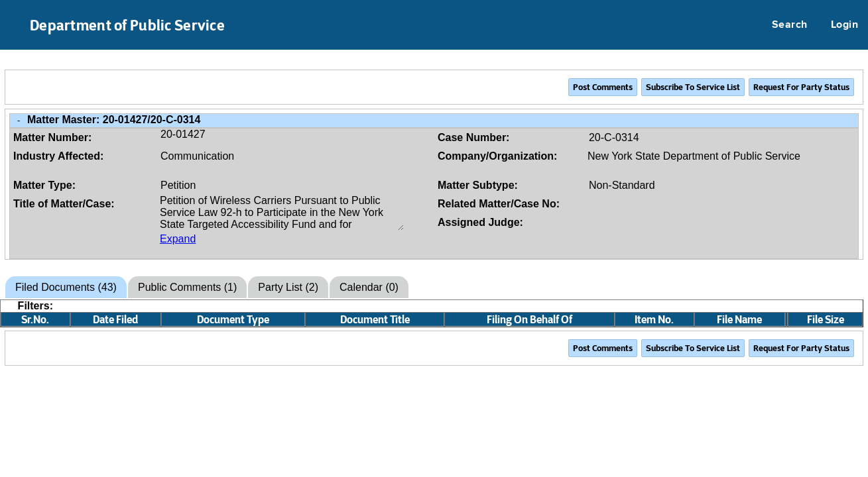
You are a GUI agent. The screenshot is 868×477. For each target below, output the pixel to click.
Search (790, 25)
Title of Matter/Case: (64, 204)
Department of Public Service (127, 25)
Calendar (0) (369, 287)
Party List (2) (288, 287)
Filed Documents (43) (66, 287)
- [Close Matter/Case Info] (19, 120)
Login (844, 25)
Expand (178, 239)
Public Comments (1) (187, 287)
